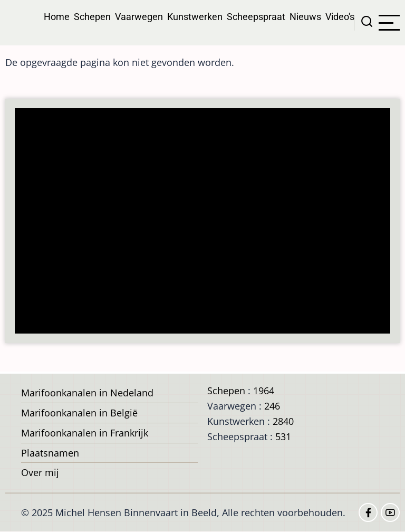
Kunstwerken (195, 17)
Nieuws (305, 17)
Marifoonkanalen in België (79, 413)
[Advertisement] (206, 222)
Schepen (92, 17)
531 (283, 436)
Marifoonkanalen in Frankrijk (85, 433)
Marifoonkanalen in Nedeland (87, 393)
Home (57, 17)
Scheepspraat (256, 17)
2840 (283, 421)
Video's (340, 17)
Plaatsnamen (50, 453)
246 (272, 406)
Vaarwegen (139, 17)
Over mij (40, 472)
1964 (264, 391)
